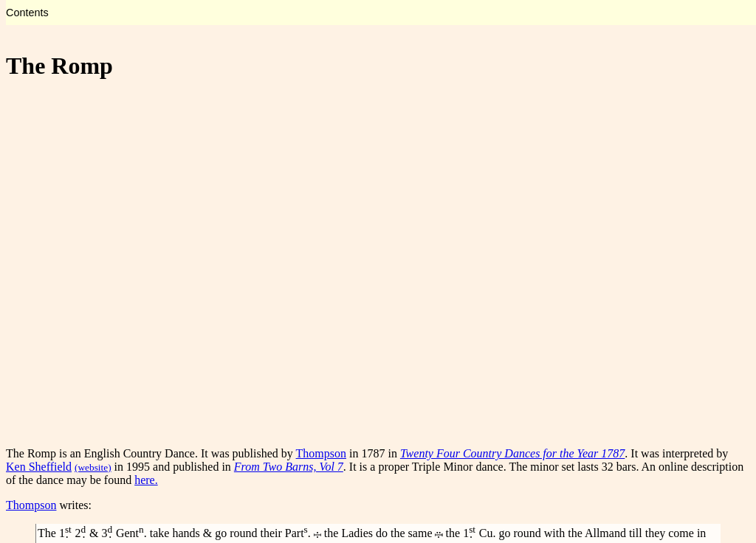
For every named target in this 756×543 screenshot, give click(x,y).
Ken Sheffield (39, 467)
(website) (93, 467)
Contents (27, 13)
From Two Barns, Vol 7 (289, 467)
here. (146, 480)
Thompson (321, 453)
